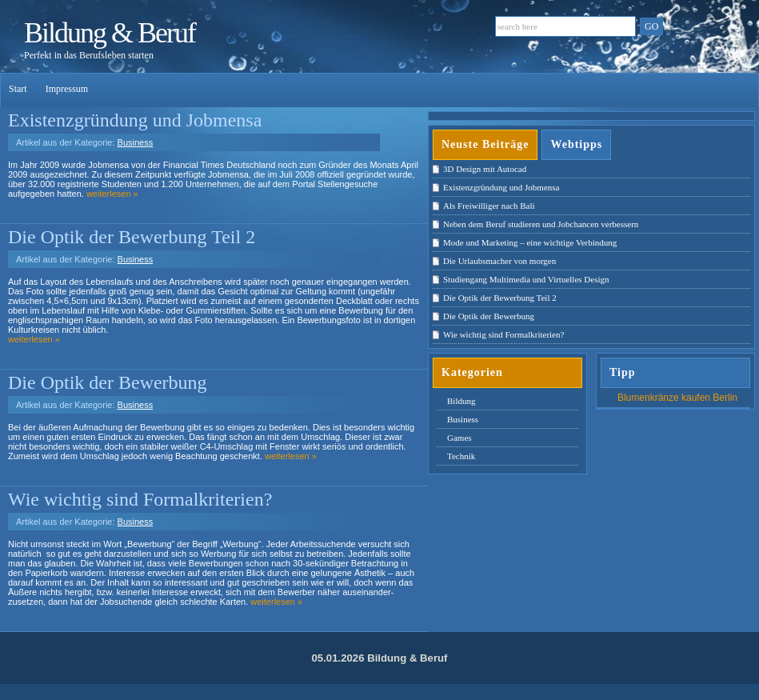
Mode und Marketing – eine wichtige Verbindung (530, 242)
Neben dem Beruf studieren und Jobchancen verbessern (541, 224)
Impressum (67, 89)
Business (136, 142)
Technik (461, 456)
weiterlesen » (112, 194)
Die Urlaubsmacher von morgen (499, 261)
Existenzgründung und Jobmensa (135, 120)
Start (19, 89)
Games (459, 438)
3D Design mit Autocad (485, 169)
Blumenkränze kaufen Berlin (677, 398)
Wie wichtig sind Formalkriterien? (140, 499)
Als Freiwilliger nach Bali (489, 206)
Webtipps (576, 144)
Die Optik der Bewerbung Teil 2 (132, 237)
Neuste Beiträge (485, 144)
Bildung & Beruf (110, 33)
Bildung (461, 401)
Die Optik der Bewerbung (108, 382)
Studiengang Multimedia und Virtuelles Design (526, 279)
